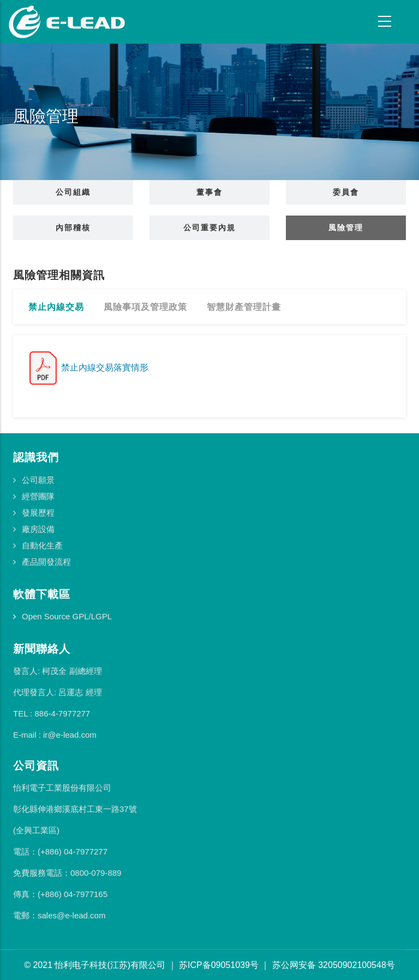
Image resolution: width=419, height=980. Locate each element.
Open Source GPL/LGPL (67, 616)
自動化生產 (42, 545)
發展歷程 (38, 513)
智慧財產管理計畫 (244, 307)
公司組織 (73, 192)
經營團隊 (38, 496)
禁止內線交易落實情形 (89, 367)
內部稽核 (73, 228)
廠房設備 (38, 529)
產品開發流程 (46, 562)
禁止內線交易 (56, 307)
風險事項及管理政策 (145, 307)
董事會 (209, 192)
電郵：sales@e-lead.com (59, 915)
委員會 (346, 192)
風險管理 (346, 228)
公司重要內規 (209, 228)
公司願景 (38, 480)
